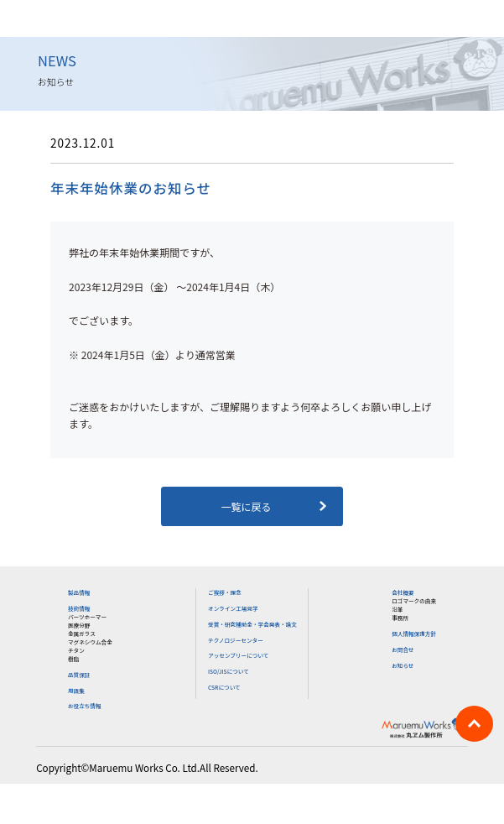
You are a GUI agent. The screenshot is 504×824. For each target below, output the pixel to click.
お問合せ (403, 649)
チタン (76, 650)
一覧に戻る (252, 506)
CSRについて (224, 687)
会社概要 (403, 592)
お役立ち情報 (85, 706)
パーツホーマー (87, 617)
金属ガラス (82, 634)
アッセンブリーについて (238, 655)
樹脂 (73, 659)
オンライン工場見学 (233, 608)
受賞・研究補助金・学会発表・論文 (252, 624)
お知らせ (403, 665)
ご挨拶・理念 (225, 592)
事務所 (400, 618)
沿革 (397, 609)
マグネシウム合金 (90, 642)
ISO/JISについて (229, 671)
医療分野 (79, 625)
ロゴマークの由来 (414, 601)
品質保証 (79, 675)
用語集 (76, 691)
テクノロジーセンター (236, 640)
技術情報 (79, 608)
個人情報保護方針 (414, 634)
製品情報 (79, 592)
